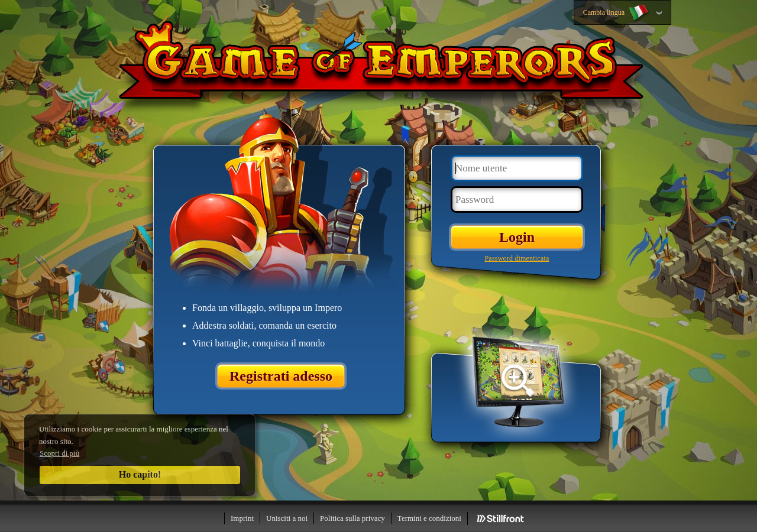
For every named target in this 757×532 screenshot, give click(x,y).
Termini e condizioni (429, 518)
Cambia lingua (617, 13)
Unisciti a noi (287, 518)
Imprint (242, 518)
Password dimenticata (517, 258)
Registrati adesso (281, 376)
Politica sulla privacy (352, 518)
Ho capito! (140, 474)
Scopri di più (59, 453)
